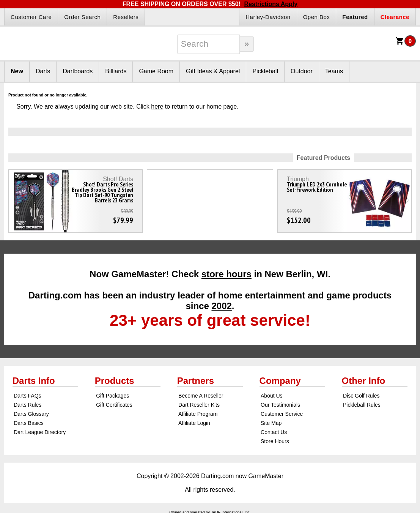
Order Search (82, 17)
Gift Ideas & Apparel (213, 71)
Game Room (156, 71)
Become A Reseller (201, 396)
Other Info (364, 381)
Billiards (116, 71)
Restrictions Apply (271, 4)
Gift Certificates (114, 405)
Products (115, 381)
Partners (196, 381)
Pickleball (265, 71)
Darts (43, 71)
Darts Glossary (31, 414)
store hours (227, 274)
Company (280, 381)
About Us (272, 396)
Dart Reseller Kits (199, 405)
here (157, 107)
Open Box (317, 17)
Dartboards (78, 71)
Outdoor (302, 71)
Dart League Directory (40, 432)
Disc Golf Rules (361, 396)
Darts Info (34, 381)
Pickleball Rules (362, 405)
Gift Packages (112, 396)
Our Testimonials (280, 405)
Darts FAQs (27, 396)
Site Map (271, 423)
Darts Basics (29, 423)
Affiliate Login (194, 423)
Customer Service (282, 414)
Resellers (126, 17)
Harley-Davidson (268, 17)
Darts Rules (28, 405)
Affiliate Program (198, 414)
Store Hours (275, 441)
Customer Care (31, 17)
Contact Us (274, 432)
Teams (334, 71)
